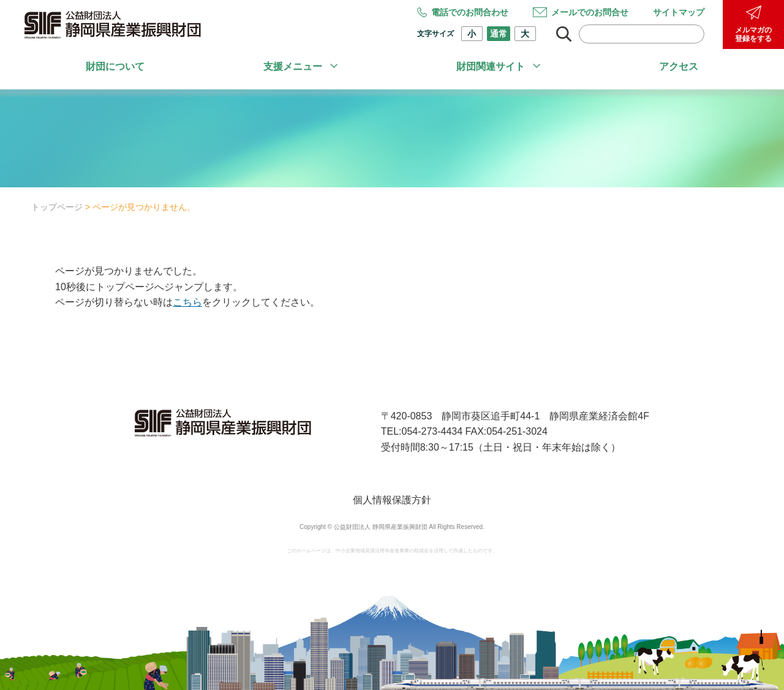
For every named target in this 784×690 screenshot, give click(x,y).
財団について (115, 66)
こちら (187, 302)
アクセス (679, 66)
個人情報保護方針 (392, 500)
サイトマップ (679, 12)
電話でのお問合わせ (463, 12)
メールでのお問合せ (581, 12)
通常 (499, 34)
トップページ (57, 207)
